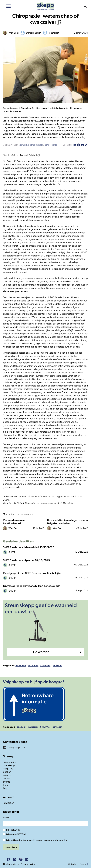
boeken (7, 772)
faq (5, 788)
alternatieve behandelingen (31, 145)
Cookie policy (10, 864)
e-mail (7, 817)
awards (7, 775)
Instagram (33, 665)
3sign (83, 864)
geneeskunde (51, 145)
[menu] (8, 6)
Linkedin (57, 665)
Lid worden (41, 652)
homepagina (10, 762)
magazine (8, 769)
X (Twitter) (46, 665)
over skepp (9, 765)
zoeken (85, 6)
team (6, 785)
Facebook (21, 665)
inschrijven (11, 847)
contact (7, 778)
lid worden (8, 803)
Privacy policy (28, 864)
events (7, 782)
